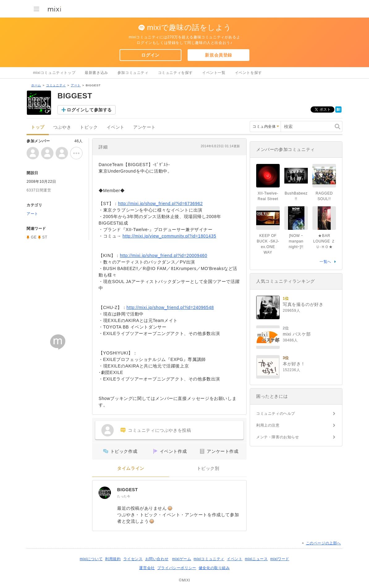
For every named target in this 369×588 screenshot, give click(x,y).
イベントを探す (248, 73)
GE (34, 237)
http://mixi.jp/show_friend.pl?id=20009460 (164, 255)
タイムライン (131, 468)
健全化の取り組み (214, 568)
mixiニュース (256, 559)
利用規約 (113, 559)
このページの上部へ (323, 543)
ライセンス (133, 559)
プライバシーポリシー (177, 568)
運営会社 (147, 568)
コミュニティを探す (175, 73)
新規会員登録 (218, 55)
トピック (89, 127)
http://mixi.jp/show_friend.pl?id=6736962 (160, 204)
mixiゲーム (182, 559)
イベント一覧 (214, 73)
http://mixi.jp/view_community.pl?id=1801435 (170, 236)
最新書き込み (96, 73)
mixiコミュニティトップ (54, 73)
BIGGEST (127, 490)
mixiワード (280, 559)
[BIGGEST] (105, 493)
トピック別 (208, 468)
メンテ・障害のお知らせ (278, 437)
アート (76, 85)
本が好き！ (294, 364)
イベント (116, 127)
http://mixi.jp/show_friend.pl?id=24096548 (170, 307)
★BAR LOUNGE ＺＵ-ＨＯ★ (324, 241)
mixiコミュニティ (209, 559)
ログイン (150, 55)
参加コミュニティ (133, 73)
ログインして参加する (89, 110)
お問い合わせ (157, 559)
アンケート (144, 127)
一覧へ (325, 262)
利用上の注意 (268, 425)
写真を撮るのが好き (303, 304)
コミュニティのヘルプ (276, 414)
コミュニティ (56, 85)
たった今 (124, 496)
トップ (38, 127)
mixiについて (91, 559)
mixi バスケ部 (297, 334)
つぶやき (62, 127)
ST (45, 237)
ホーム (36, 85)
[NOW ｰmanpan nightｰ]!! (296, 241)
